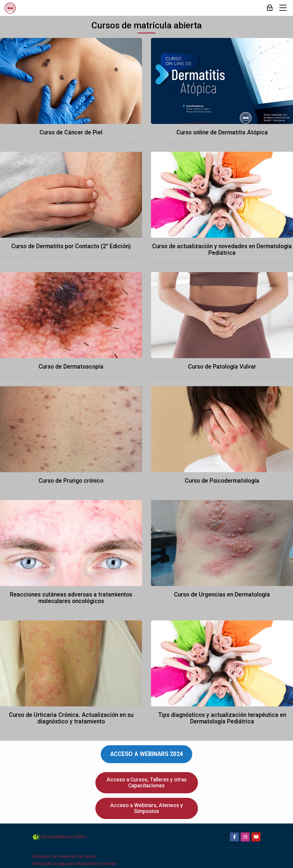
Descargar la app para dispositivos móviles (75, 864)
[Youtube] (256, 837)
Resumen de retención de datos (64, 856)
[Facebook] (234, 837)
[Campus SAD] (10, 8)
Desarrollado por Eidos (64, 837)
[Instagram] (245, 837)
